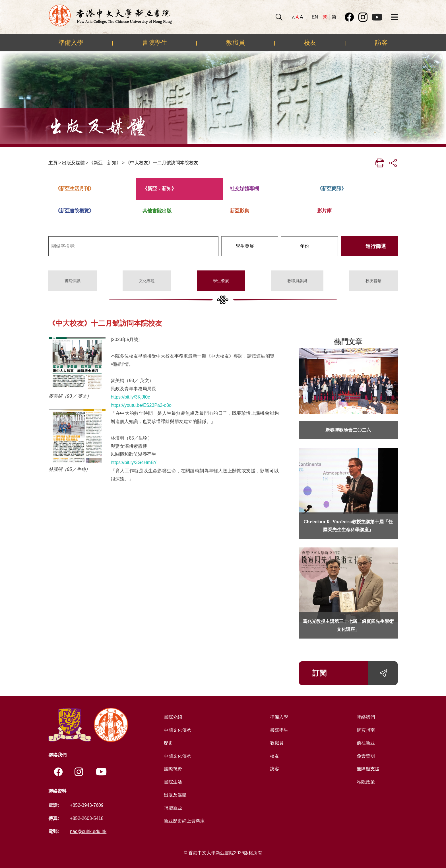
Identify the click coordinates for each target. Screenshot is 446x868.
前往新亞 (366, 743)
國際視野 (173, 769)
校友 (310, 42)
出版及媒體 (73, 163)
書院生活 (173, 782)
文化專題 (147, 281)
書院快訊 (73, 281)
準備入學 (71, 42)
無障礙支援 (368, 769)
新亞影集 (239, 211)
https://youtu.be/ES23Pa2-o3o (141, 405)
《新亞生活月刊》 (75, 189)
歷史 (168, 743)
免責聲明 (366, 756)
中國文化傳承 (177, 730)
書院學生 (155, 42)
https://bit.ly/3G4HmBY (134, 462)
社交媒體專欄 (244, 189)
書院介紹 (173, 717)
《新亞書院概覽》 (75, 211)
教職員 (236, 42)
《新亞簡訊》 (332, 189)
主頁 (53, 163)
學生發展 (221, 281)
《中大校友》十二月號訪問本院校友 (162, 163)
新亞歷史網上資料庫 (184, 821)
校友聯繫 (373, 281)
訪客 (381, 42)
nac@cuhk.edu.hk (88, 831)
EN (315, 17)
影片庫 (324, 211)
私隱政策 (366, 782)
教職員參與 (297, 281)
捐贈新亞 (173, 808)
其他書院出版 (157, 211)
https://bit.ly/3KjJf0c (130, 397)
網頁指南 (366, 730)
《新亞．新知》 (105, 163)
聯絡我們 (366, 717)
